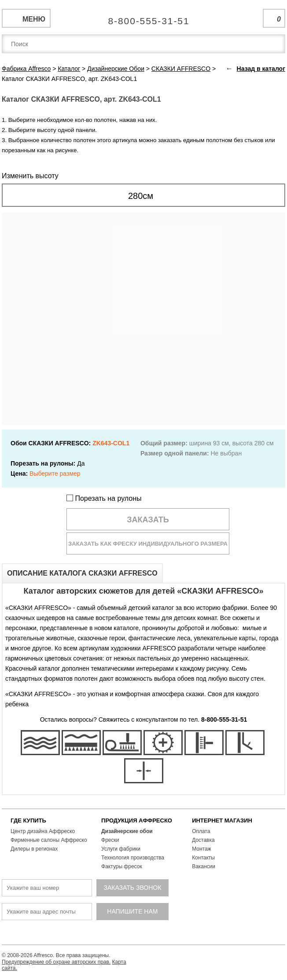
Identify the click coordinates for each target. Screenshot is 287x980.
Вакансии (204, 866)
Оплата (201, 831)
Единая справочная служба (144, 18)
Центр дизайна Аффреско (43, 831)
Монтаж (202, 849)
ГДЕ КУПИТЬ (28, 820)
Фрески (110, 840)
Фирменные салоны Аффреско (49, 840)
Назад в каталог (261, 69)
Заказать (148, 520)
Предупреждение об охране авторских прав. (56, 962)
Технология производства (133, 858)
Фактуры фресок (122, 866)
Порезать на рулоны (104, 498)
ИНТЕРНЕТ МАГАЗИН (222, 820)
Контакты (203, 858)
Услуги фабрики (121, 849)
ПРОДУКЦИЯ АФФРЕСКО (137, 820)
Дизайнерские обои (127, 831)
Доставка (203, 840)
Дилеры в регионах (34, 849)
